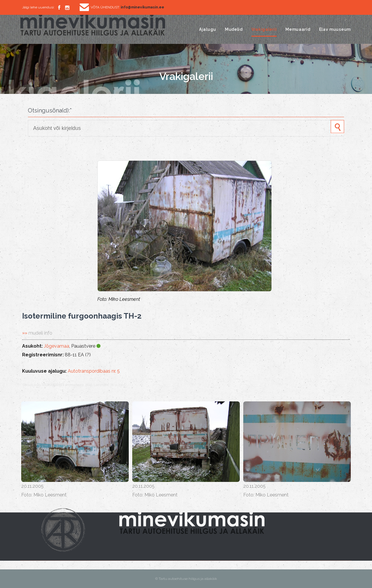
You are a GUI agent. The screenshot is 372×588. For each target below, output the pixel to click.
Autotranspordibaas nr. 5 (94, 371)
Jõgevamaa (57, 346)
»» (37, 333)
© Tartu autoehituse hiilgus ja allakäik (186, 579)
